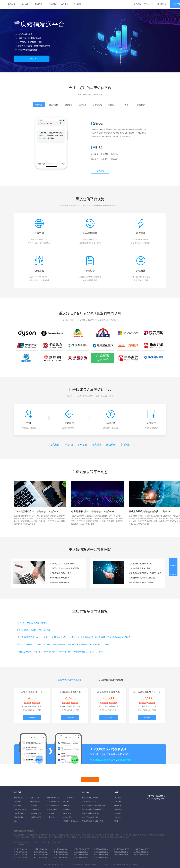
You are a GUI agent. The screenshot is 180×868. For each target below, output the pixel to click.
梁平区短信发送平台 (81, 857)
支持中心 (65, 4)
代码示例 (82, 445)
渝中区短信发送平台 (61, 849)
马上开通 (90, 780)
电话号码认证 (36, 817)
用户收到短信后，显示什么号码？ (63, 564)
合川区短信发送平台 (141, 852)
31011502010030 (128, 865)
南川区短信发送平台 (41, 857)
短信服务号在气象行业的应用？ (141, 564)
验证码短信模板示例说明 (59, 578)
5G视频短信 (35, 802)
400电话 (67, 805)
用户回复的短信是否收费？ (60, 573)
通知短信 (18, 802)
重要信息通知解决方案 (91, 813)
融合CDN (67, 813)
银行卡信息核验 (53, 805)
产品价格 (52, 4)
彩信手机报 (35, 798)
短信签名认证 (36, 813)
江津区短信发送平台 (121, 852)
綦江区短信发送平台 (61, 852)
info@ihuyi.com (158, 799)
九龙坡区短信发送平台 (142, 849)
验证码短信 (18, 798)
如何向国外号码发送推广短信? (141, 582)
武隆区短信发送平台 (101, 857)
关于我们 (77, 4)
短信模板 (111, 445)
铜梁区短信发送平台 (81, 855)
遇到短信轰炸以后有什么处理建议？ (143, 578)
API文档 (69, 445)
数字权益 (67, 802)
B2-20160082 (106, 865)
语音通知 (34, 805)
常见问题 (125, 445)
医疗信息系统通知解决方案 (93, 809)
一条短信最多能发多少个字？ (140, 568)
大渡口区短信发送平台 (82, 849)
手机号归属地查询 (71, 821)
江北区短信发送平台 (101, 849)
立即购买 (32, 717)
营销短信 (18, 805)
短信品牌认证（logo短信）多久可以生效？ (66, 568)
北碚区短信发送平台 (41, 852)
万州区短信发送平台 (21, 849)
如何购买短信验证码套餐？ (60, 582)
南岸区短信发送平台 (21, 852)
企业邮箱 (67, 809)
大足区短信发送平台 (81, 852)
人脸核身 (50, 813)
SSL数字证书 (69, 798)
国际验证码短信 (20, 809)
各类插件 (97, 445)
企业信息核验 (52, 809)
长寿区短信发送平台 (41, 855)
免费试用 (32, 59)
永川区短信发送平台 (21, 857)
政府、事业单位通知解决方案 (93, 805)
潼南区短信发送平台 (61, 855)
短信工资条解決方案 (90, 817)
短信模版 (118, 817)
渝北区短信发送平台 (101, 852)
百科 (116, 821)
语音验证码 (35, 809)
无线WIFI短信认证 (89, 802)
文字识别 (50, 817)
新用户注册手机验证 (90, 798)
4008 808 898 (148, 4)
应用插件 (118, 809)
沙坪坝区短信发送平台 (122, 849)
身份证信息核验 (53, 798)
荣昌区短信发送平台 (121, 855)
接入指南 (55, 445)
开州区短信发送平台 (61, 857)
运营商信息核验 (53, 802)
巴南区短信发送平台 (21, 855)
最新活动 (11, 4)
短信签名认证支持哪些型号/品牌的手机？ (145, 573)
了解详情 (100, 171)
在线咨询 (173, 565)
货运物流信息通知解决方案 (93, 821)
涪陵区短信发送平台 (41, 849)
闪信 (16, 821)
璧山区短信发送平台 (101, 855)
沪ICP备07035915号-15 (74, 865)
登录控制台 (162, 4)
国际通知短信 (19, 813)
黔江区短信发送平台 (141, 855)
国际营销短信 (19, 817)
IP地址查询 (68, 817)
